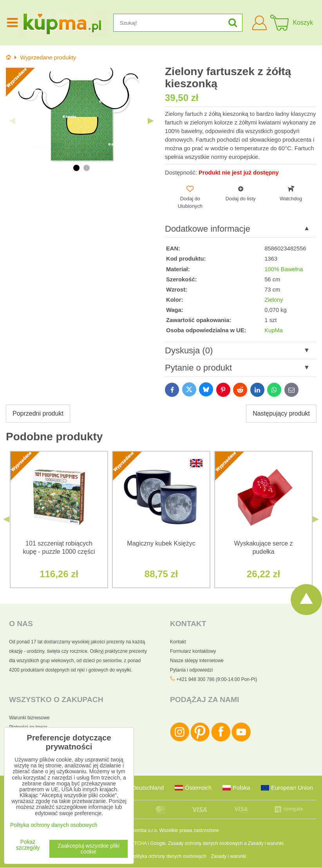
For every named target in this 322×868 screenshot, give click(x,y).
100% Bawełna (284, 269)
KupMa (274, 330)
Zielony (274, 300)
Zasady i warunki (266, 844)
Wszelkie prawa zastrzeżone (189, 831)
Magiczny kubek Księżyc (161, 543)
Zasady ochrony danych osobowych (205, 844)
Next (151, 121)
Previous (12, 121)
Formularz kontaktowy (193, 651)
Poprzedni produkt (38, 413)
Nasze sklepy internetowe (197, 661)
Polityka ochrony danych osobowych (168, 857)
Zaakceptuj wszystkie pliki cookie (89, 849)
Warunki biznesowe (29, 718)
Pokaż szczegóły (28, 845)
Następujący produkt (281, 413)
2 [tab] (87, 168)
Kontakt (178, 642)
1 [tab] (76, 168)
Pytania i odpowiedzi (191, 670)
